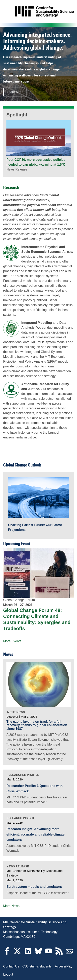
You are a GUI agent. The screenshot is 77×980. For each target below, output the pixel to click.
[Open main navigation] (9, 12)
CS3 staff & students (37, 966)
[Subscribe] (70, 953)
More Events (12, 641)
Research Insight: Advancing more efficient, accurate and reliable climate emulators (35, 834)
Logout (8, 974)
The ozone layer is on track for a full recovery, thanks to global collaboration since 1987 (37, 725)
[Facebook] (7, 953)
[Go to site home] (44, 12)
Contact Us (11, 966)
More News (11, 906)
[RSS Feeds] (59, 953)
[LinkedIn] (28, 953)
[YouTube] (49, 953)
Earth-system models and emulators (34, 887)
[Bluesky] (38, 953)
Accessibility (64, 966)
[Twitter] (17, 953)
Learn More (15, 92)
